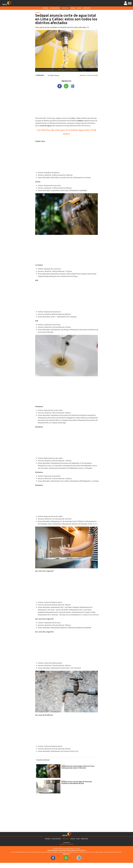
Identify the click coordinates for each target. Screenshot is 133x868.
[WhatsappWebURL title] (66, 86)
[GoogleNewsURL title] (73, 86)
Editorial (71, 844)
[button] (130, 3)
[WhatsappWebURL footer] (66, 858)
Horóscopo (87, 8)
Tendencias (65, 8)
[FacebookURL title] (60, 86)
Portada (45, 8)
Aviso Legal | (51, 850)
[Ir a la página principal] (7, 3)
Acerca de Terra (81, 850)
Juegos (73, 8)
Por (54, 75)
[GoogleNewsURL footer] (79, 858)
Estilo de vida (55, 8)
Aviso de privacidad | (61, 850)
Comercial (63, 844)
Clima (79, 8)
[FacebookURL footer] (53, 858)
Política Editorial (71, 850)
